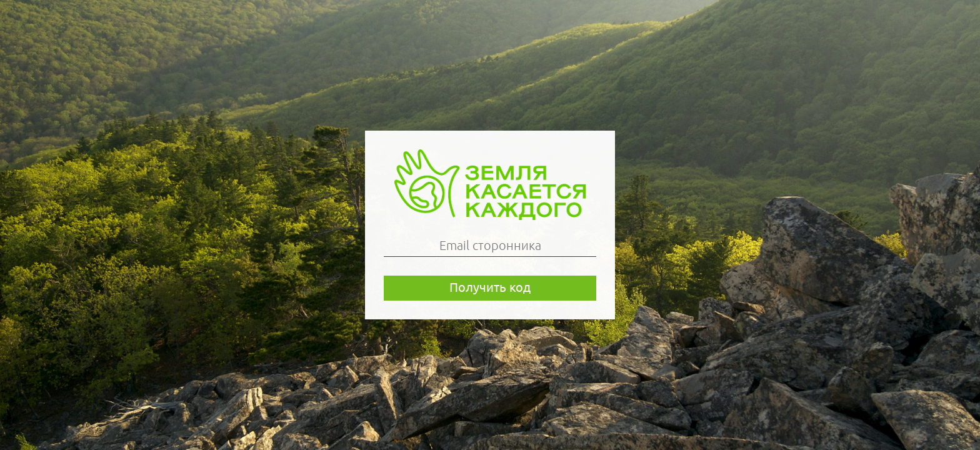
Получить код (490, 287)
